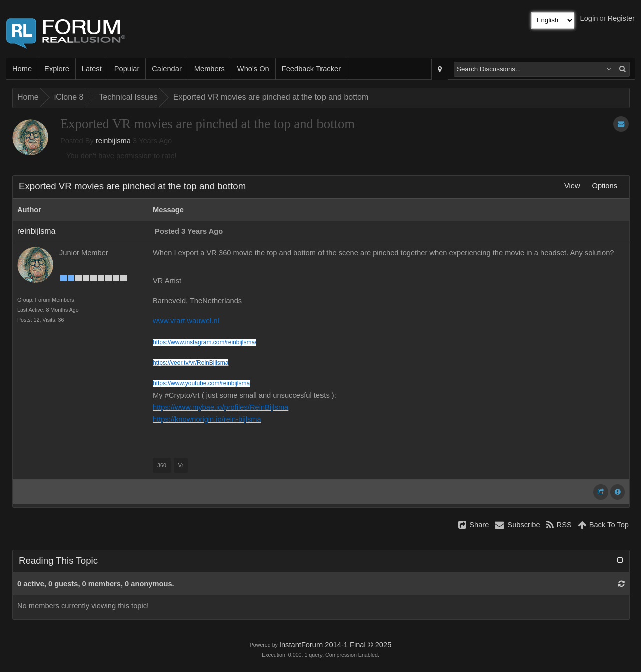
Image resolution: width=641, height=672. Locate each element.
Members (210, 69)
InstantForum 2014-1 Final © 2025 (335, 645)
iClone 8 (69, 97)
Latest (92, 69)
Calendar (167, 69)
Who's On (253, 69)
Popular (127, 69)
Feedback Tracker (311, 69)
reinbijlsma (113, 141)
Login (589, 18)
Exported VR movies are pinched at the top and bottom (271, 97)
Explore (57, 69)
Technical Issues (128, 97)
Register (621, 18)
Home (22, 69)
